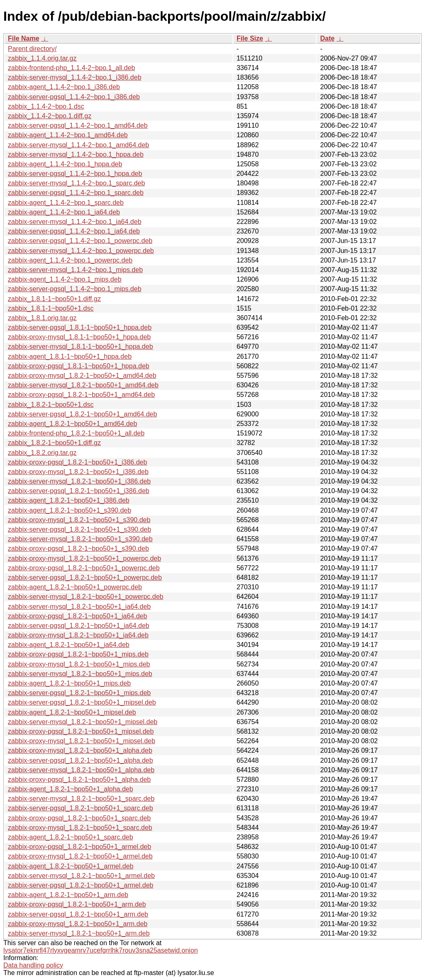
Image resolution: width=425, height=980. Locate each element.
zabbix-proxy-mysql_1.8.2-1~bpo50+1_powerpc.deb (84, 558)
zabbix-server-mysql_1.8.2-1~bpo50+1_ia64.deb (79, 607)
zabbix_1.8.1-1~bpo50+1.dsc (51, 308)
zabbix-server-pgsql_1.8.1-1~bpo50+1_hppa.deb (80, 327)
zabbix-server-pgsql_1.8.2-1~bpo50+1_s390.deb (79, 529)
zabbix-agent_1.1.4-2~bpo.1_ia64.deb (64, 212)
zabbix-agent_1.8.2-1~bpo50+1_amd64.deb (72, 424)
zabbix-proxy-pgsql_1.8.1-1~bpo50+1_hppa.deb (79, 366)
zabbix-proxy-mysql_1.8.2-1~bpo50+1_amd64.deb (82, 376)
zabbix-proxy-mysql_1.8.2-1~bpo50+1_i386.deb (78, 472)
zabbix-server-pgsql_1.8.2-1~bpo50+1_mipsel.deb (82, 702)
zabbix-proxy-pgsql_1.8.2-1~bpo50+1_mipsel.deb (81, 731)
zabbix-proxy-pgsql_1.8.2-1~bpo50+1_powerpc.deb (84, 568)
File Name (24, 38)
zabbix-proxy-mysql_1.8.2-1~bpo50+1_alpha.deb (80, 750)
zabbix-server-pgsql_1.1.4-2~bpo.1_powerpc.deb (80, 241)
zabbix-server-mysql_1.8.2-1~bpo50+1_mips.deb (80, 674)
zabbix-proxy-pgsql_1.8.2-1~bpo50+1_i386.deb (77, 462)
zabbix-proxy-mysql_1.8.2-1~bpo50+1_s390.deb (79, 520)
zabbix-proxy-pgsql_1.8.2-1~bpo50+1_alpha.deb (79, 779)
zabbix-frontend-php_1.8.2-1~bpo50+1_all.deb (76, 433)
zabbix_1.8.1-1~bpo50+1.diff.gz (54, 299)
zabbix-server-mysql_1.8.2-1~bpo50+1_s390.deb (80, 539)
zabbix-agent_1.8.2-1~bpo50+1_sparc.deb (71, 837)
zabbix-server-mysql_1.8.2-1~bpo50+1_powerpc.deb (85, 597)
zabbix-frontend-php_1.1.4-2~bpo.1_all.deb (71, 68)
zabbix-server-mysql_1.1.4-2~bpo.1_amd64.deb (78, 145)
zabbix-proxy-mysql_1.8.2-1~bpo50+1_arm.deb (78, 924)
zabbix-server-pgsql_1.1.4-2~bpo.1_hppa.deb (75, 174)
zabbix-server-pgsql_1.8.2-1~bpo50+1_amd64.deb (82, 414)
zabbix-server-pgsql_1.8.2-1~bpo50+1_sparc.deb (81, 808)
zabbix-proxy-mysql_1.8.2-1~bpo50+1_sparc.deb (80, 828)
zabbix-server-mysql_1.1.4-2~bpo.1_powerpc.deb (81, 251)
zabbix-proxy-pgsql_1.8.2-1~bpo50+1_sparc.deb (79, 818)
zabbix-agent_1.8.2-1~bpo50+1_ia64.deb (69, 645)
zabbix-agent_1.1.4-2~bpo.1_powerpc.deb (70, 260)
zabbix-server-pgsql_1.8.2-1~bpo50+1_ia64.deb (79, 626)
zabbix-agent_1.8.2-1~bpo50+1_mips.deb (69, 683)
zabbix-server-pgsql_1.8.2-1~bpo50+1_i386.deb (79, 491)
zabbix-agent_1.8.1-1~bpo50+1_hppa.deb (70, 356)
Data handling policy (33, 965)
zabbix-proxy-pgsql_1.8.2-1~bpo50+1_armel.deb (79, 847)
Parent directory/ (32, 49)
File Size (250, 38)
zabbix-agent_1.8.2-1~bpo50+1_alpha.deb (71, 789)
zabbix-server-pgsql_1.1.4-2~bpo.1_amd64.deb (78, 125)
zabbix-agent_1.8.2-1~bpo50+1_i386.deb (69, 500)
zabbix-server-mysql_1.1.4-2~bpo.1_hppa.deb (76, 154)
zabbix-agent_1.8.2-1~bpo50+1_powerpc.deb (75, 587)
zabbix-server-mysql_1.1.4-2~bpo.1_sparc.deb (76, 183)
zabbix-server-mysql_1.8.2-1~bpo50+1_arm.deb (79, 933)
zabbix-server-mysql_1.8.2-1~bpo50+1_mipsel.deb (83, 722)
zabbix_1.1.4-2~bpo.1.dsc (46, 106)
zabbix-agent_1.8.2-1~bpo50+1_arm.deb (68, 895)
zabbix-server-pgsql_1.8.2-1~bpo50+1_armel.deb (81, 885)
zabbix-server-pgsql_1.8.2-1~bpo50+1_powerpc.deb (85, 578)
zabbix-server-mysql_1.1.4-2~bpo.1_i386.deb (75, 77)
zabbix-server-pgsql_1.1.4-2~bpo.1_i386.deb (74, 97)
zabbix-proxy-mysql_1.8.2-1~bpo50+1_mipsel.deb (82, 741)
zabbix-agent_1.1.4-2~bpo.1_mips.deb (65, 279)
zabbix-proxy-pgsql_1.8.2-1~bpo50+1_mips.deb (78, 654)
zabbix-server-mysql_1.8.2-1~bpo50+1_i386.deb (79, 481)
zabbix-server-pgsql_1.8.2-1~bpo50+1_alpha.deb (81, 760)
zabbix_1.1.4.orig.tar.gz (42, 58)
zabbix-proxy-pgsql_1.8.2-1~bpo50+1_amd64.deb (81, 395)
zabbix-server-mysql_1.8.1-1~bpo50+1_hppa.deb (81, 347)
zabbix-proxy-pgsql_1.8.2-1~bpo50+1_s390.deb (78, 548)
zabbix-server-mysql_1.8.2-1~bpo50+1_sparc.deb (81, 799)
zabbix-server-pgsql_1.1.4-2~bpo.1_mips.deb (75, 289)
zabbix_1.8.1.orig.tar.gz (42, 318)
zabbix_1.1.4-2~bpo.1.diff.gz (50, 116)
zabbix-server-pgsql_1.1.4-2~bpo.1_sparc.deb (76, 193)
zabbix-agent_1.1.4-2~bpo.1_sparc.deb (66, 203)
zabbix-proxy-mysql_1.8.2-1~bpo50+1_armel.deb (80, 856)
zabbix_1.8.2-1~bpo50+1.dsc (51, 405)
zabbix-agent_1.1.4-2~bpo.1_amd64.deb (68, 135)
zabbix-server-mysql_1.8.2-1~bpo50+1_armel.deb (81, 876)
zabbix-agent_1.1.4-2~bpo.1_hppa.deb (65, 164)
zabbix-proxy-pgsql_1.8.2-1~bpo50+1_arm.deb (77, 904)
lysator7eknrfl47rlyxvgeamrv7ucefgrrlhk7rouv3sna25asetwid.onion (101, 950)
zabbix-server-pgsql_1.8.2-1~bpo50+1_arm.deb (78, 914)
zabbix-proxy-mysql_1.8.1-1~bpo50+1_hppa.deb (79, 337)
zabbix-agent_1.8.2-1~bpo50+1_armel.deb (71, 866)
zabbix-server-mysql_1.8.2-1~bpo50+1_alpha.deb (81, 770)
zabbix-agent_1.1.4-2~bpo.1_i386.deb (64, 87)
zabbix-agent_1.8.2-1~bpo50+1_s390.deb (70, 510)
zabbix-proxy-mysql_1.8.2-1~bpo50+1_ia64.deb (78, 635)
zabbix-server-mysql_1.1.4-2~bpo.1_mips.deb (75, 270)
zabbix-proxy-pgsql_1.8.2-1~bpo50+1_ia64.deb (77, 616)
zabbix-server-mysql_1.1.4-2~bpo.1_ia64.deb (75, 222)
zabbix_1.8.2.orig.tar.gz (42, 453)
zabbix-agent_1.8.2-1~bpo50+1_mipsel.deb (72, 712)
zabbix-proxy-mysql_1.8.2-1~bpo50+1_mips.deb (79, 664)
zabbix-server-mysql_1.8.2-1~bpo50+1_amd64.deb (83, 385)
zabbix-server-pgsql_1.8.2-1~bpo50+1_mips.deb (79, 693)
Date (327, 38)
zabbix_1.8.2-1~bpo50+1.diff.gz (54, 443)
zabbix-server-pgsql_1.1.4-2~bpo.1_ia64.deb (74, 231)
